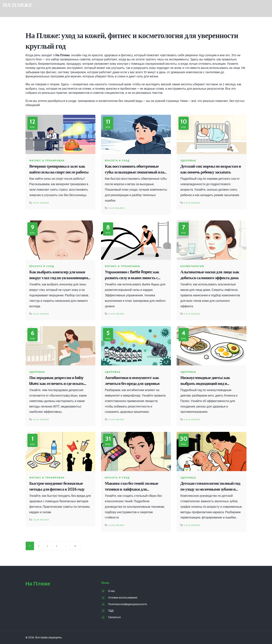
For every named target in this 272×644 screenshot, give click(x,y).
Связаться (114, 617)
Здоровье (188, 161)
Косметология (192, 266)
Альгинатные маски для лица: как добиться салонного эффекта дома (210, 275)
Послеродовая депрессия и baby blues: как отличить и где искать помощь (57, 381)
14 (75, 546)
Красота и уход (117, 161)
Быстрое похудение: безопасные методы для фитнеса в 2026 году (57, 486)
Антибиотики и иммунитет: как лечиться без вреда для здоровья (132, 381)
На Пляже (18, 5)
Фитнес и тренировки (47, 161)
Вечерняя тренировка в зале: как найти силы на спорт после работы (59, 169)
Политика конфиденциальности (127, 604)
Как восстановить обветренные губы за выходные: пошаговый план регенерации (136, 169)
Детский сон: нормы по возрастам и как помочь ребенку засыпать (211, 169)
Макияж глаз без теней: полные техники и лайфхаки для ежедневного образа (131, 486)
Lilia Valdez (41, 203)
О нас (111, 591)
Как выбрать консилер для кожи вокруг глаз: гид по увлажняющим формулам (59, 275)
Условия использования (123, 598)
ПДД (111, 611)
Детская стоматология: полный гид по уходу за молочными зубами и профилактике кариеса (210, 486)
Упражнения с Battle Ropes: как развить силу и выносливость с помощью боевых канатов (132, 275)
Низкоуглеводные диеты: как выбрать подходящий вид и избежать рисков (205, 381)
